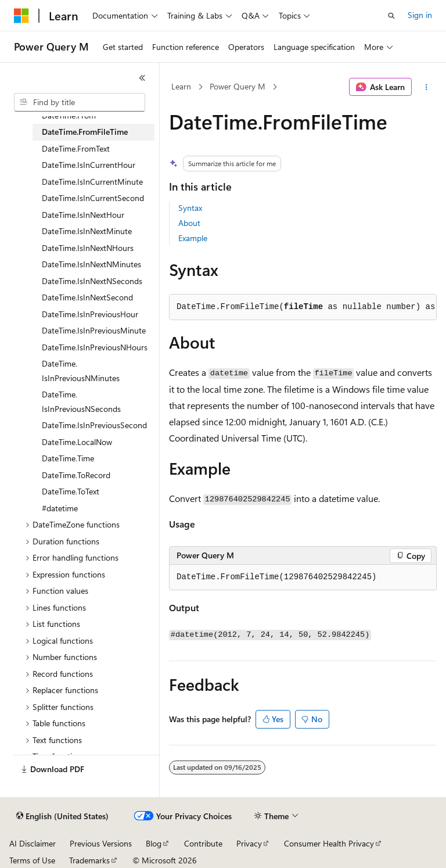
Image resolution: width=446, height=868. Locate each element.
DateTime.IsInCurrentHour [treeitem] (89, 165)
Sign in (420, 15)
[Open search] (391, 16)
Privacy (249, 843)
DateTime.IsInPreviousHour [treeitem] (90, 314)
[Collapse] (142, 78)
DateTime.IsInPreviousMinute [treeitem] (94, 330)
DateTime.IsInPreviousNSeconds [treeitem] (81, 401)
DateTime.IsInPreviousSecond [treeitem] (94, 425)
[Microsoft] (21, 16)
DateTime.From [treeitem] (69, 115)
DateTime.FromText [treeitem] (76, 148)
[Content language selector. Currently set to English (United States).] (62, 816)
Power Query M (238, 86)
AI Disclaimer (33, 843)
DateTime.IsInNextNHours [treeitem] (88, 248)
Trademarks (89, 860)
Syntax (190, 208)
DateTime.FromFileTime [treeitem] (85, 132)
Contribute (203, 843)
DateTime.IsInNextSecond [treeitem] (87, 297)
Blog (154, 843)
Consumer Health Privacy (329, 843)
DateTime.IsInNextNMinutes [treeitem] (91, 264)
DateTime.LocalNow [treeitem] (77, 442)
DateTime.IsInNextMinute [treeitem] (87, 231)
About (189, 223)
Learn (181, 86)
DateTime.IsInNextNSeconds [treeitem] (92, 281)
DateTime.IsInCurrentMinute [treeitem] (92, 182)
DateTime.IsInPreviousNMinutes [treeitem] (81, 371)
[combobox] (80, 102)
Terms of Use (32, 860)
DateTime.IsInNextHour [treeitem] (83, 215)
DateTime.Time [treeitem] (68, 458)
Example (193, 238)
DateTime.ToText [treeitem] (71, 491)
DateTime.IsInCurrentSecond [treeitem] (93, 198)
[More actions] (427, 87)
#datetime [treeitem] (60, 508)
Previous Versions (101, 843)
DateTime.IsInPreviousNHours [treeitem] (95, 347)
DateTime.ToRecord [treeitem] (76, 475)
